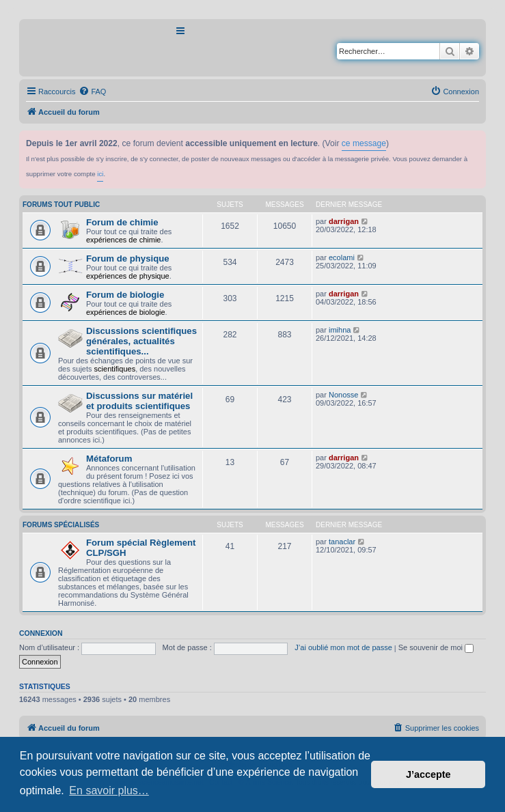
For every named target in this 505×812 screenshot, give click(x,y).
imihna (340, 330)
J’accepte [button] (428, 774)
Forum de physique (128, 258)
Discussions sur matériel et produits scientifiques (139, 401)
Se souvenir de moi (436, 647)
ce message (364, 143)
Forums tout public (61, 205)
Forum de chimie (122, 222)
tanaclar (342, 542)
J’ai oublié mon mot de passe (343, 647)
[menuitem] (92, 92)
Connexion (41, 633)
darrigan (344, 221)
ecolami (342, 257)
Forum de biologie (125, 295)
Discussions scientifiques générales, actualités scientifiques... (141, 341)
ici (100, 174)
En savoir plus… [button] (109, 790)
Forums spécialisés (61, 525)
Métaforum (109, 459)
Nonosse (343, 395)
